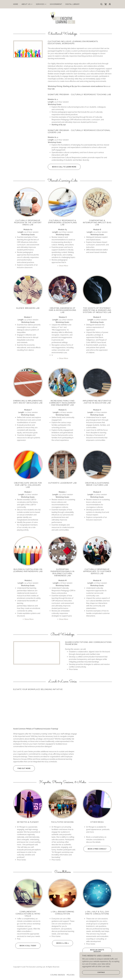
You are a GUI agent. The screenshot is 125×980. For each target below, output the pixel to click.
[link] (106, 4)
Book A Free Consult (95, 849)
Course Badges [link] (58, 975)
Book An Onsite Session (93, 951)
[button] (27, 4)
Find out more (22, 768)
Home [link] (16, 4)
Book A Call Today (26, 946)
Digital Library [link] (73, 4)
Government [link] (56, 4)
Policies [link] (71, 975)
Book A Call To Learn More (62, 167)
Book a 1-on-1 (60, 943)
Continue (94, 972)
